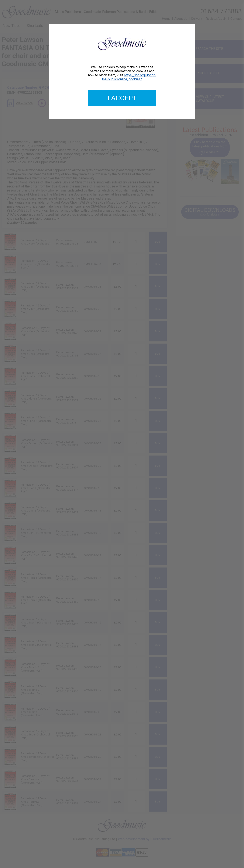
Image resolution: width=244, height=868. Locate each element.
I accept (122, 98)
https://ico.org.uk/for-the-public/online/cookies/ (129, 77)
